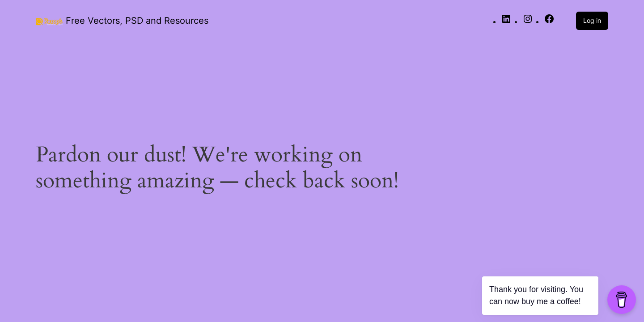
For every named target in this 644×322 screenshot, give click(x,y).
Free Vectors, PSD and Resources (137, 21)
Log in (592, 20)
